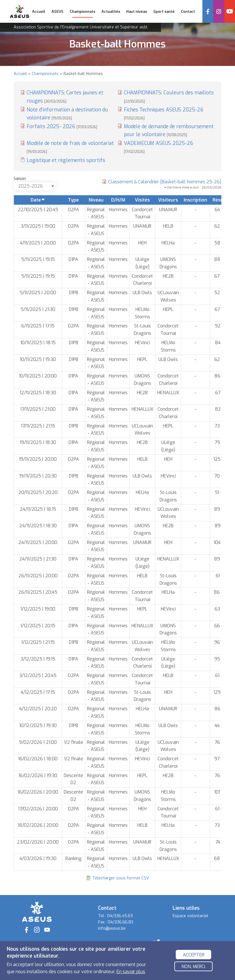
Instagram (219, 11)
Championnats (45, 74)
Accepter (194, 955)
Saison (20, 179)
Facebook (208, 11)
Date (38, 200)
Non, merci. (194, 967)
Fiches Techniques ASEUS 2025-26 (164, 113)
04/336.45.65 (120, 916)
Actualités (111, 12)
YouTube (230, 11)
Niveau (96, 200)
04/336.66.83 (120, 922)
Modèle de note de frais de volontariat (70, 147)
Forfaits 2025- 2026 (62, 126)
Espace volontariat (190, 916)
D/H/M (118, 200)
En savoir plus (131, 972)
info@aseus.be (112, 928)
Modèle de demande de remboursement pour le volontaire (169, 130)
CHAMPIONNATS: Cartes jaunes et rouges (65, 97)
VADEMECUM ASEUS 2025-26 (158, 147)
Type (73, 200)
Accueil (39, 12)
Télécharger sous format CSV (121, 878)
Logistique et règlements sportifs (66, 160)
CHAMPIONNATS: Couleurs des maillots (169, 96)
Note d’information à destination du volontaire (67, 114)
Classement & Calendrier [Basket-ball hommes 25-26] (165, 182)
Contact (188, 12)
